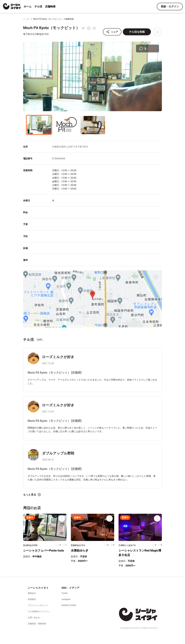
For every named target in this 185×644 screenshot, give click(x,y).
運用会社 (32, 593)
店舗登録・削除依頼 (37, 624)
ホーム (28, 6)
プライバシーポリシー (38, 605)
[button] (89, 109)
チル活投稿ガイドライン (39, 611)
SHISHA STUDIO (69, 605)
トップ (26, 19)
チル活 (38, 6)
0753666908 (59, 159)
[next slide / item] (160, 77)
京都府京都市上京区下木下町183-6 (70, 147)
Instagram (66, 599)
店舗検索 (50, 6)
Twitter (65, 593)
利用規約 (32, 599)
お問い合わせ (34, 618)
